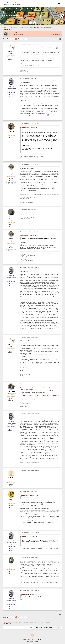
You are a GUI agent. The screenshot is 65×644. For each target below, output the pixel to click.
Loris (12, 171)
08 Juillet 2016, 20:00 (30, 124)
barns (12, 217)
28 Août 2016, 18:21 (29, 591)
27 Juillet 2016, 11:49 (30, 165)
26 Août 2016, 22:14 (29, 491)
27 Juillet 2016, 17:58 (30, 232)
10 (21, 39)
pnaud (12, 35)
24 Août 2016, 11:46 (29, 413)
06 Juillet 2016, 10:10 (30, 44)
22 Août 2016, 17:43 (29, 384)
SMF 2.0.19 (24, 640)
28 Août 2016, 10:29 (29, 557)
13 (26, 39)
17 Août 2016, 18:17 (29, 267)
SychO (38, 641)
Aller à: (32, 627)
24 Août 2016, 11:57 (29, 470)
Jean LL (12, 131)
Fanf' (12, 499)
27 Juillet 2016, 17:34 (30, 209)
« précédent (53, 35)
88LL (12, 565)
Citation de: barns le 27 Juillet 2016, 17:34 (29, 236)
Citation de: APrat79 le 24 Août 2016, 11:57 (29, 495)
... (9, 39)
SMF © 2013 (31, 640)
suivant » (59, 35)
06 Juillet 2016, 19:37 (30, 79)
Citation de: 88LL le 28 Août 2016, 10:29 (28, 594)
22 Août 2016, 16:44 (29, 337)
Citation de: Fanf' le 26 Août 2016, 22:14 (29, 536)
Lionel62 (12, 52)
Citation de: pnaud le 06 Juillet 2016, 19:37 (29, 127)
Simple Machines (39, 640)
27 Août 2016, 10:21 (29, 533)
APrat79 (12, 478)
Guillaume (12, 391)
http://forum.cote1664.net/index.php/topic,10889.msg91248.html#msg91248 (39, 395)
